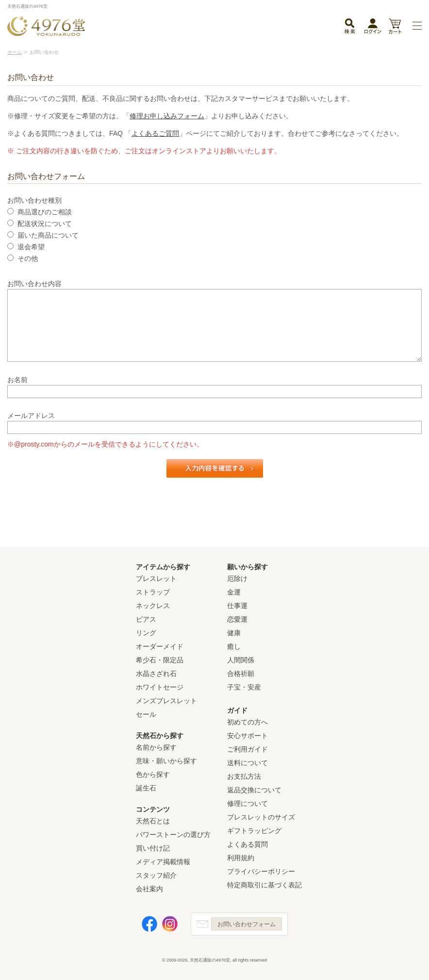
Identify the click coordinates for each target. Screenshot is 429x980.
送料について (247, 763)
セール (146, 714)
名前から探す (156, 747)
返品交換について (254, 790)
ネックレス (153, 606)
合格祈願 (241, 674)
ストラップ (153, 592)
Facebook (149, 924)
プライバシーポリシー (261, 871)
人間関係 (241, 660)
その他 (28, 258)
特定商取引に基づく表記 (264, 885)
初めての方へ (247, 722)
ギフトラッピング (254, 831)
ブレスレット (156, 578)
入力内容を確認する (215, 468)
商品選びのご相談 (45, 212)
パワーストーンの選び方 (173, 835)
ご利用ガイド (247, 749)
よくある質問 (247, 844)
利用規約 (241, 858)
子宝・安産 (244, 687)
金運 (234, 592)
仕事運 (237, 606)
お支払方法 (244, 776)
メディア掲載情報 (163, 862)
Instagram (170, 924)
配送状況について (45, 224)
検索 (349, 27)
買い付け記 (153, 848)
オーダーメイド (160, 646)
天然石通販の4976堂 (46, 26)
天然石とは (153, 821)
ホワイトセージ (160, 687)
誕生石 (146, 788)
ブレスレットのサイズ (261, 817)
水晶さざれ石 (156, 674)
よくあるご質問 (155, 133)
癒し (234, 646)
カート (395, 27)
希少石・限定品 (160, 660)
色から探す (153, 774)
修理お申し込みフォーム (167, 116)
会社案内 (149, 889)
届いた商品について (48, 235)
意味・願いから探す (166, 761)
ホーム (15, 52)
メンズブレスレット (166, 701)
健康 (234, 633)
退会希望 (31, 247)
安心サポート (247, 736)
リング (146, 633)
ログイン (373, 28)
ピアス (146, 619)
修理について (247, 803)
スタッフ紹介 (156, 875)
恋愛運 (237, 619)
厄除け (237, 578)
